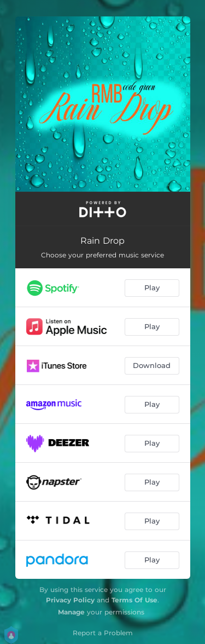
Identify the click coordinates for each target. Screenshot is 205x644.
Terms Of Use (134, 600)
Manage (71, 612)
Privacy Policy (70, 600)
